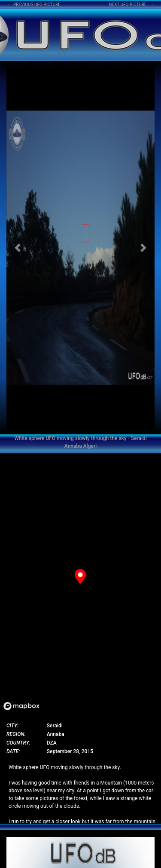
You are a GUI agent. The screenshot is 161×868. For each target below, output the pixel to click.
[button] (18, 248)
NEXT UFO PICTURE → (131, 5)
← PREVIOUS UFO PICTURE (34, 5)
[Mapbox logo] (21, 706)
